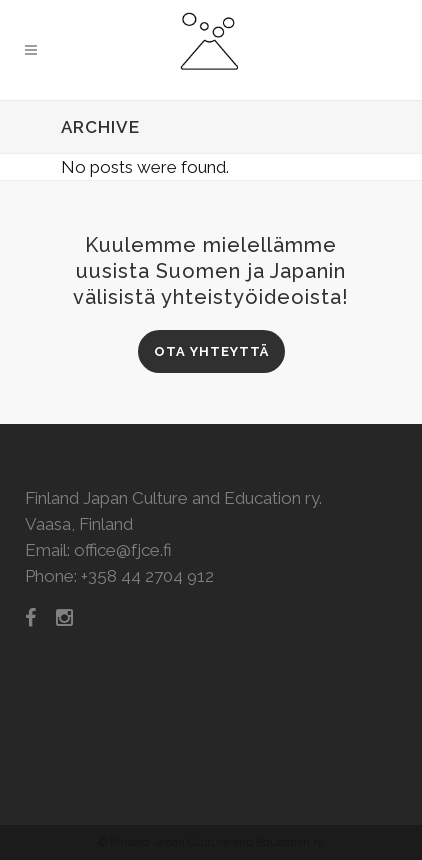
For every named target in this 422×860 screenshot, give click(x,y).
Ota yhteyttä (211, 351)
